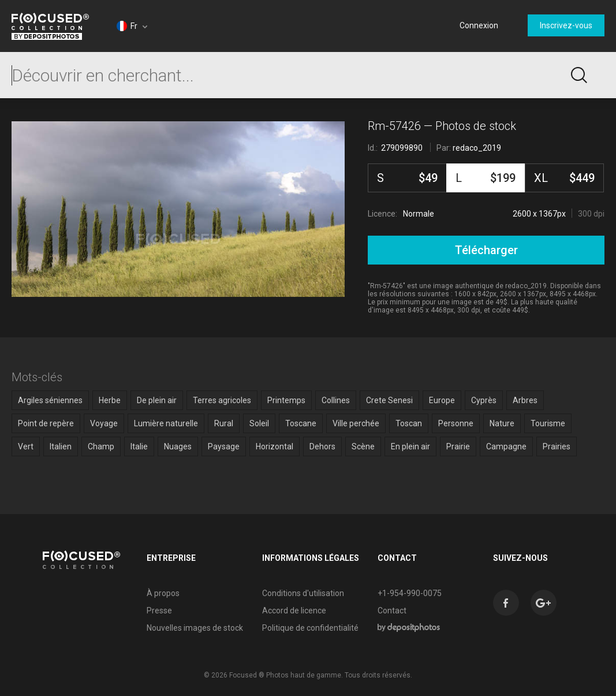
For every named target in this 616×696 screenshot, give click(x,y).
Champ (101, 446)
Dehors (322, 446)
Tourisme (548, 423)
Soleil (259, 423)
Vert (26, 446)
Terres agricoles (222, 400)
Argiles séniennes (50, 400)
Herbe (110, 400)
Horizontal (275, 446)
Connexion (479, 25)
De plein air (157, 400)
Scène (363, 446)
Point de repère (46, 423)
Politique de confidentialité (310, 628)
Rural (224, 423)
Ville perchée (356, 423)
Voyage (104, 423)
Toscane (301, 423)
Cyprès (484, 400)
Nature (502, 423)
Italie (139, 446)
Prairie (458, 446)
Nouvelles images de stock (195, 628)
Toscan (409, 423)
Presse (159, 611)
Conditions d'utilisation (303, 593)
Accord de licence (294, 611)
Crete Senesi (389, 400)
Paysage (224, 446)
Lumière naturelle (166, 423)
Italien (61, 446)
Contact (392, 611)
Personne (456, 423)
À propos (163, 593)
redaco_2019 (477, 148)
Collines (336, 400)
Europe (442, 400)
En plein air (410, 446)
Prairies (557, 446)
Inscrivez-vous (566, 25)
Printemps (286, 400)
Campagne (506, 446)
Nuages (178, 446)
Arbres (525, 400)
